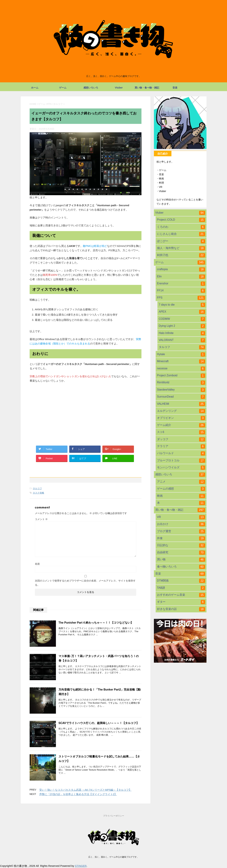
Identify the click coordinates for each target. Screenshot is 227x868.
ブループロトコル (181, 461)
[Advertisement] (86, 411)
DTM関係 (181, 581)
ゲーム (63, 88)
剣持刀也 (181, 255)
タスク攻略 (38, 493)
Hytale (181, 354)
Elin (181, 277)
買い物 (181, 560)
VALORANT (182, 340)
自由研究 (181, 553)
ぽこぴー (181, 241)
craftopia (181, 269)
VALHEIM (181, 404)
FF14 (181, 291)
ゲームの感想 (181, 489)
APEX (182, 312)
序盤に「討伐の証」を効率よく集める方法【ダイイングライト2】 (78, 794)
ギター (181, 602)
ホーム (35, 88)
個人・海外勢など (181, 248)
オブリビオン (181, 418)
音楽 (175, 88)
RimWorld (181, 383)
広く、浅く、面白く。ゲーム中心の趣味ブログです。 (114, 857)
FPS (181, 298)
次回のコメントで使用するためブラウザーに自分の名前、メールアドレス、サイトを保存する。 (85, 583)
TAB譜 (181, 588)
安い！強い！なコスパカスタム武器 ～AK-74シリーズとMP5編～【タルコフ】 (85, 790)
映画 (181, 496)
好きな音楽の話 (181, 609)
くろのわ (181, 227)
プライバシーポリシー (114, 816)
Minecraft (181, 361)
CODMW (182, 319)
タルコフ (37, 488)
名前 (37, 564)
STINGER (81, 866)
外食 (181, 538)
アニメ (181, 482)
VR (181, 517)
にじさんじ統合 (181, 234)
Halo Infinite (182, 333)
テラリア (181, 446)
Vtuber (119, 88)
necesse (181, 369)
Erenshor (181, 284)
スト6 (181, 432)
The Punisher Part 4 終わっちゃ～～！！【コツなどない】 (96, 623)
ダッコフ (181, 439)
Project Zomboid (181, 376)
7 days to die (182, 305)
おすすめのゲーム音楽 (181, 595)
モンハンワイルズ (181, 468)
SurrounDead (181, 397)
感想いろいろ (91, 88)
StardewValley (181, 390)
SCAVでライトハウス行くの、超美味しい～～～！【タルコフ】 (99, 723)
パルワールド (181, 453)
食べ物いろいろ (181, 567)
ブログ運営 (181, 531)
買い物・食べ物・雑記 (147, 88)
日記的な (181, 545)
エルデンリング (181, 411)
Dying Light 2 (182, 326)
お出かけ (181, 524)
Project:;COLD (181, 220)
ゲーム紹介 (181, 425)
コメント (41, 519)
